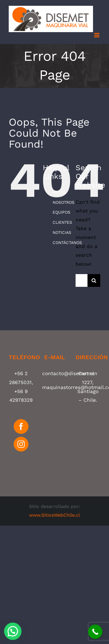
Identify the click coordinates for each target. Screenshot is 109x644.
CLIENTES (62, 222)
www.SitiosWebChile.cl (54, 515)
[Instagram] (21, 444)
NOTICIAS (62, 232)
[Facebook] (21, 426)
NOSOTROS (64, 202)
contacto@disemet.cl (68, 373)
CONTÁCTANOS (67, 243)
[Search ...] (82, 280)
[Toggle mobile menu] (97, 35)
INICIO (59, 192)
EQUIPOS (61, 212)
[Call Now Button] (95, 632)
